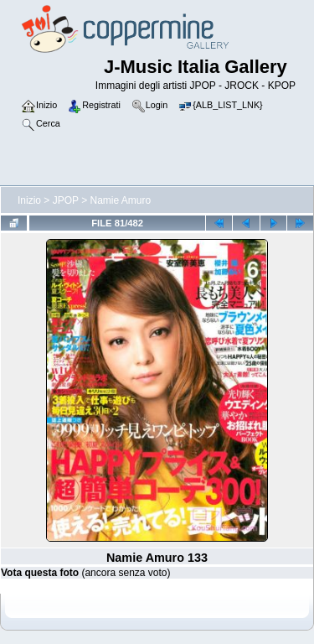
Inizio (29, 200)
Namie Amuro (121, 200)
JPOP (66, 200)
